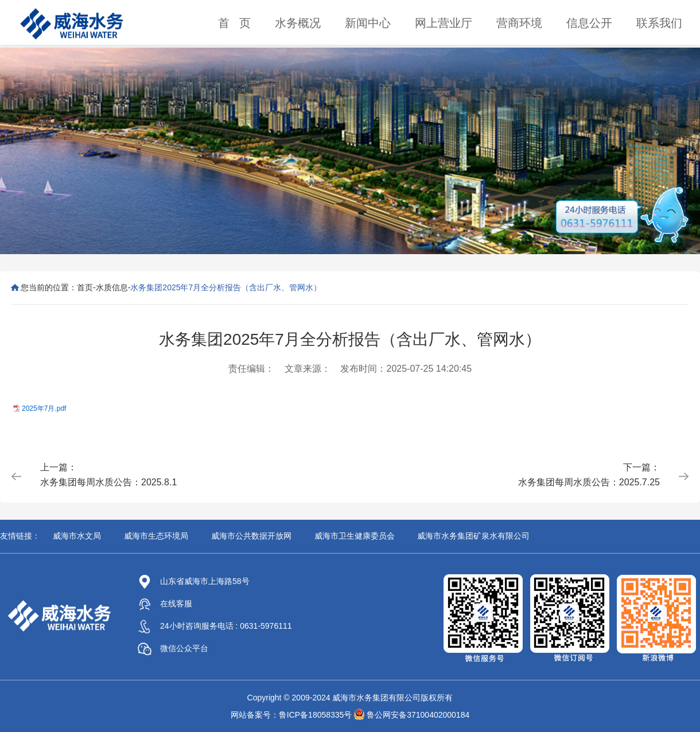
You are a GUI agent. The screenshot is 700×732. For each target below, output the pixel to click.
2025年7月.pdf (44, 408)
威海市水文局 (77, 536)
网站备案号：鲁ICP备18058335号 (291, 715)
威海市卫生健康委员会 (355, 536)
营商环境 (519, 23)
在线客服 (165, 603)
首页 (85, 287)
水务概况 (298, 23)
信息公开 (589, 23)
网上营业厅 (444, 23)
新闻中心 (368, 23)
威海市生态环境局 (156, 536)
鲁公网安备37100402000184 (418, 715)
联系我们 (659, 23)
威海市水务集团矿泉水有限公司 (473, 536)
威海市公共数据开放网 (251, 536)
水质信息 (112, 287)
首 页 (234, 23)
